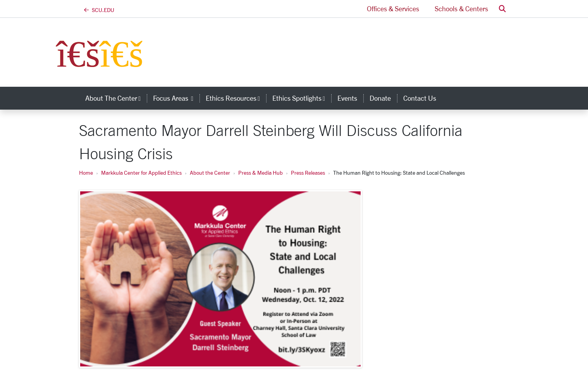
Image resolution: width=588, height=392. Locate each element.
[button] (502, 9)
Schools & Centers (461, 9)
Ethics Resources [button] (236, 98)
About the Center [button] (116, 98)
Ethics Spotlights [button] (302, 98)
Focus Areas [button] (176, 98)
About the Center (210, 173)
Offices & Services (393, 9)
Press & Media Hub (260, 173)
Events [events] (347, 98)
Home (86, 173)
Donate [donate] (380, 98)
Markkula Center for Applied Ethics (141, 173)
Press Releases (308, 173)
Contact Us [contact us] (420, 98)
